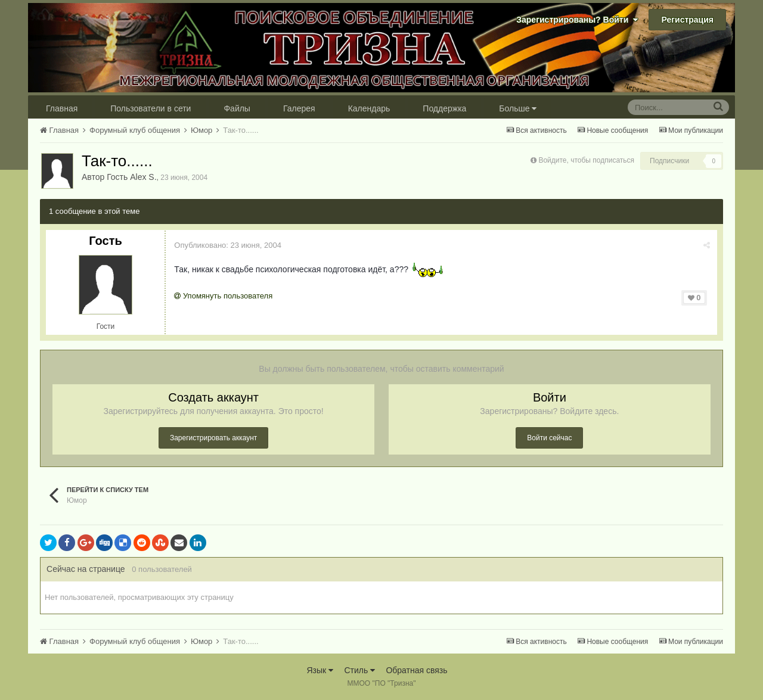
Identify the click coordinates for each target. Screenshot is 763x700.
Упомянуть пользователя (224, 296)
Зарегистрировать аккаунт (213, 438)
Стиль (359, 670)
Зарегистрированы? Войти (577, 20)
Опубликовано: (228, 245)
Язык (320, 670)
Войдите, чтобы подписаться (586, 160)
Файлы (237, 108)
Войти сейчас (549, 438)
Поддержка (444, 108)
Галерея (299, 108)
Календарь (369, 108)
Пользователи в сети (151, 108)
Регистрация (687, 20)
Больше (518, 108)
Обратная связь (416, 670)
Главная (62, 108)
